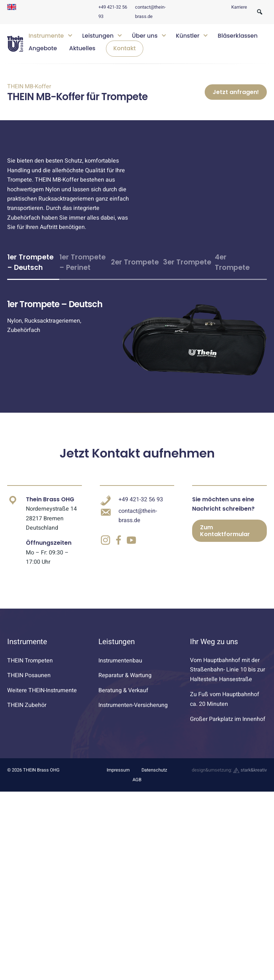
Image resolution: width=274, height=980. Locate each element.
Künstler (188, 36)
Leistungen (98, 36)
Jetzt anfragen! (236, 105)
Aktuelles (82, 48)
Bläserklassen (238, 36)
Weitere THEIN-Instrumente (42, 716)
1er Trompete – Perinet (82, 288)
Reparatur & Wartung (125, 701)
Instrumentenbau (120, 686)
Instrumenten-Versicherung (133, 731)
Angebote (43, 48)
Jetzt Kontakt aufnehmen (137, 479)
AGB (137, 806)
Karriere (239, 7)
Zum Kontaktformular (225, 557)
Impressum (118, 796)
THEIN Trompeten (30, 686)
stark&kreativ (250, 796)
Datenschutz (154, 796)
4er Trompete (232, 288)
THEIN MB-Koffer (29, 86)
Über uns (145, 36)
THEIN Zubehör (27, 731)
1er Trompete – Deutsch (30, 288)
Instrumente (46, 36)
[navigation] (145, 44)
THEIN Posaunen (29, 701)
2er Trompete (135, 288)
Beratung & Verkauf (123, 716)
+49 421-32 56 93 (141, 525)
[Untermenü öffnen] (70, 35)
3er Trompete (187, 288)
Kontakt (125, 48)
